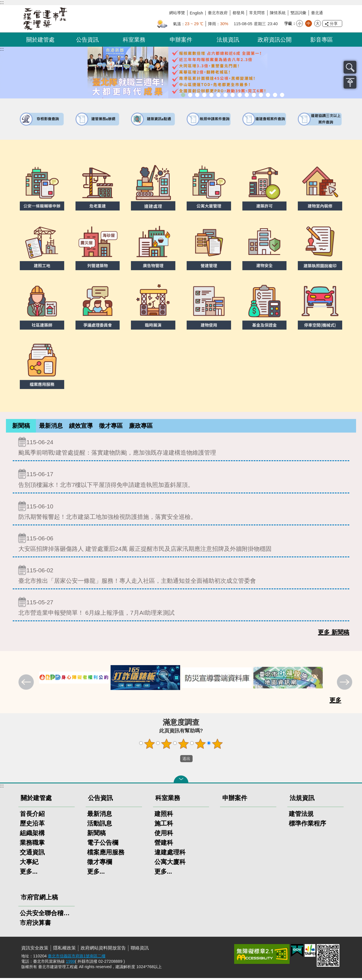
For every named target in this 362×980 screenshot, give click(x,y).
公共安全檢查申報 (247, 95)
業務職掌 (32, 845)
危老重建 (233, 95)
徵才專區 (111, 427)
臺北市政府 (218, 13)
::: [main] (2, 49)
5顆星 (217, 746)
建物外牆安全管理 (218, 95)
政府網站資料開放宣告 (103, 950)
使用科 (164, 835)
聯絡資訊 (140, 950)
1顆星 (150, 746)
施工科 (164, 825)
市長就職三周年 (183, 95)
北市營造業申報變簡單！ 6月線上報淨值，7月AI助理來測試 (181, 608)
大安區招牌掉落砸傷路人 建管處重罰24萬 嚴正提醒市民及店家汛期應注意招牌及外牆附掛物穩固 (181, 544)
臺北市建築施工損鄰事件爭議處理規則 (282, 95)
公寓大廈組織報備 (240, 95)
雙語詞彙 (298, 13)
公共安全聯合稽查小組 (47, 915)
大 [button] (318, 23)
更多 (335, 702)
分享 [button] (334, 23)
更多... (29, 873)
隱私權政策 (64, 950)
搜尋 (350, 67)
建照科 (164, 816)
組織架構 (32, 835)
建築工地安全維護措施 (275, 95)
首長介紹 (32, 816)
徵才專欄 (100, 864)
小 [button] (299, 23)
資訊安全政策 (35, 950)
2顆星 (167, 746)
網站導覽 (177, 13)
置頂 (350, 82)
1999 (70, 963)
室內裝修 (226, 95)
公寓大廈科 (170, 864)
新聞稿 (21, 427)
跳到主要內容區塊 (3, 3)
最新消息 (51, 427)
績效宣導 (81, 427)
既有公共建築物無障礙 (211, 95)
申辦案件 (181, 40)
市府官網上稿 (39, 899)
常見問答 (257, 13)
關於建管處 (40, 40)
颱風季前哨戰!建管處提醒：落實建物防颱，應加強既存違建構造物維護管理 (181, 448)
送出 (175, 761)
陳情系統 (278, 13)
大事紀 (29, 864)
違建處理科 (170, 854)
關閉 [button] (181, 781)
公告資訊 (87, 40)
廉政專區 (141, 427)
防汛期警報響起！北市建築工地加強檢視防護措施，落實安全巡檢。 (181, 512)
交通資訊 (32, 854)
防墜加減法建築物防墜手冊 (254, 95)
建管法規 (301, 816)
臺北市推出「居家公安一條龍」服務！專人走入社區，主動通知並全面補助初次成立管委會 (181, 576)
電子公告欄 (103, 845)
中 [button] (309, 23)
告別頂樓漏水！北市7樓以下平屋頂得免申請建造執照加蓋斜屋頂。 (181, 480)
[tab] (21, 427)
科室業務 (134, 40)
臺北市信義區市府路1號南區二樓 (77, 958)
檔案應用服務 (106, 854)
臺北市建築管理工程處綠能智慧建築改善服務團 (197, 95)
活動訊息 (100, 825)
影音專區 (322, 40)
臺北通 (317, 13)
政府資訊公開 (275, 40)
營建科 (164, 845)
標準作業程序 (307, 825)
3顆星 (184, 746)
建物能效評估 (261, 95)
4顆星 (201, 746)
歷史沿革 (32, 825)
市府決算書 (35, 925)
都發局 (238, 13)
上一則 (27, 685)
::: (2, 2)
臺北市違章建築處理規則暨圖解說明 (204, 95)
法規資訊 (228, 40)
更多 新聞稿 (334, 634)
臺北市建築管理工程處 (45, 19)
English (196, 13)
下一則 (345, 685)
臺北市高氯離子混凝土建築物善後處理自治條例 (268, 95)
